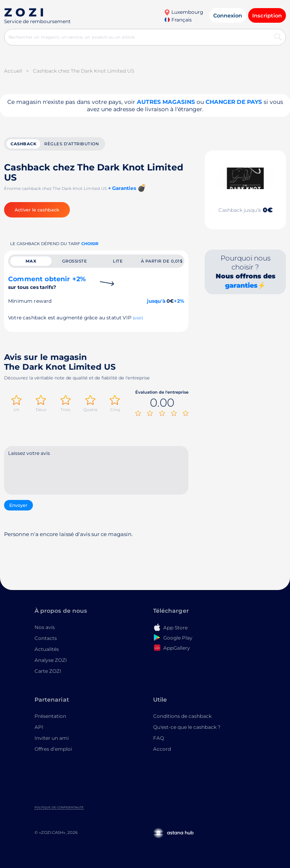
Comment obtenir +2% (47, 283)
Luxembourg (184, 12)
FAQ (159, 738)
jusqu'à (156, 301)
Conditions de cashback (182, 716)
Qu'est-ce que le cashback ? (187, 727)
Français (178, 20)
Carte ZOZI (48, 671)
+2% (179, 301)
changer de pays (234, 102)
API (39, 727)
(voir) (138, 318)
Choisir (90, 244)
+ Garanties (122, 188)
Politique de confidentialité (59, 807)
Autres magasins (166, 102)
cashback (23, 144)
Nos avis (45, 627)
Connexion (228, 15)
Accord (162, 749)
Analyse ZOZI (51, 660)
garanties (241, 285)
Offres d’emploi (53, 749)
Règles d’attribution (71, 144)
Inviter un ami (52, 738)
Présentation (50, 716)
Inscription (267, 15)
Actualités (47, 649)
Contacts (46, 638)
